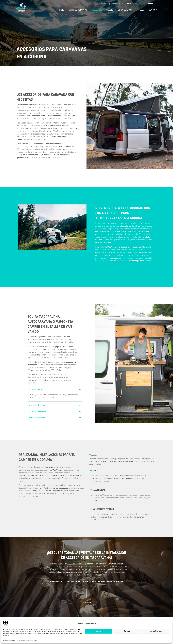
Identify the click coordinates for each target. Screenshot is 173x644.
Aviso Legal (33, 640)
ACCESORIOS (97, 10)
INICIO (61, 10)
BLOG (142, 10)
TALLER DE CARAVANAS (78, 10)
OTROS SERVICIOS (127, 10)
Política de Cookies (9, 640)
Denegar (127, 631)
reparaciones (29, 476)
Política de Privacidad (22, 640)
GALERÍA (110, 10)
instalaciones (58, 340)
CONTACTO (153, 10)
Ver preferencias (156, 631)
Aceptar (99, 631)
